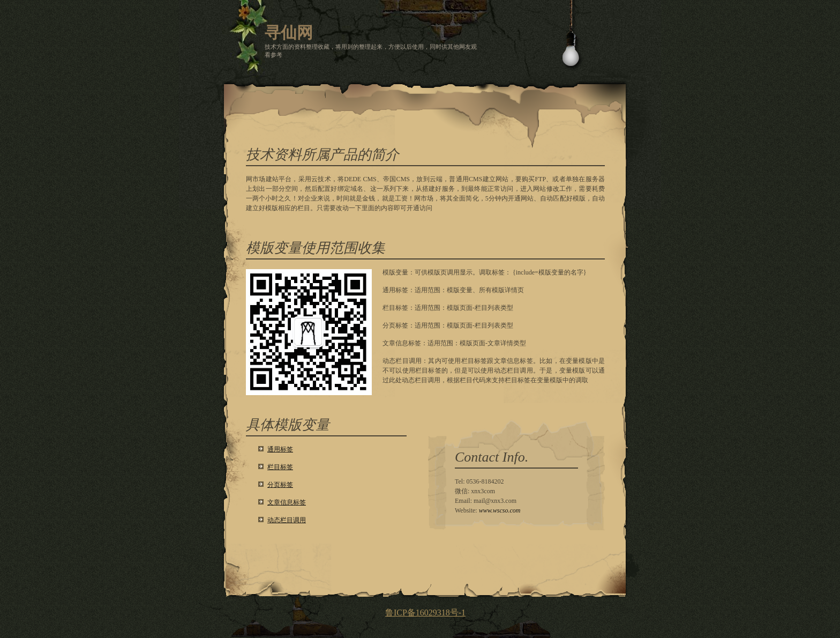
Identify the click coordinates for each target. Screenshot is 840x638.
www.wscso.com (500, 510)
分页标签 (280, 485)
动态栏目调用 (287, 520)
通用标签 (280, 449)
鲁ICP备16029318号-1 (425, 613)
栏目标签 (280, 467)
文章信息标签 (287, 502)
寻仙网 (289, 32)
